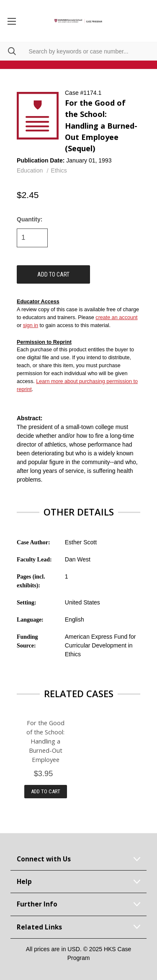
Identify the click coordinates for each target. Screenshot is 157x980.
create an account (116, 317)
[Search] (8, 51)
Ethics (59, 170)
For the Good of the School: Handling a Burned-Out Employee (45, 741)
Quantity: (30, 219)
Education (30, 170)
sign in (31, 325)
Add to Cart (46, 791)
